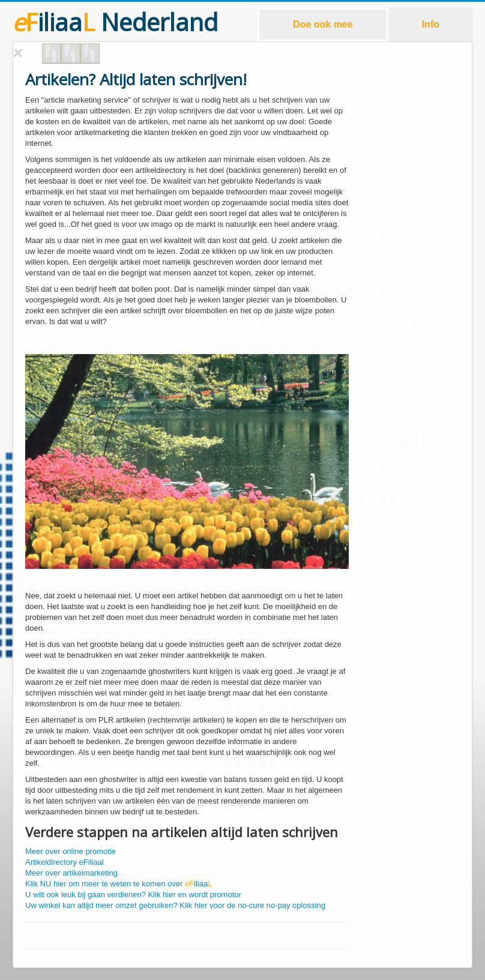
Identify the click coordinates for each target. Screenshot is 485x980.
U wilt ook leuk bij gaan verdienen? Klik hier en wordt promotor (133, 894)
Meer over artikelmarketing (71, 873)
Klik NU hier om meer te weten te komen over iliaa (119, 884)
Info (431, 24)
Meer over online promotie (71, 851)
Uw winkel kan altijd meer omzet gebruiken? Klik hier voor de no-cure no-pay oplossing (175, 905)
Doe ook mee (323, 24)
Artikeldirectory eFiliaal (65, 862)
